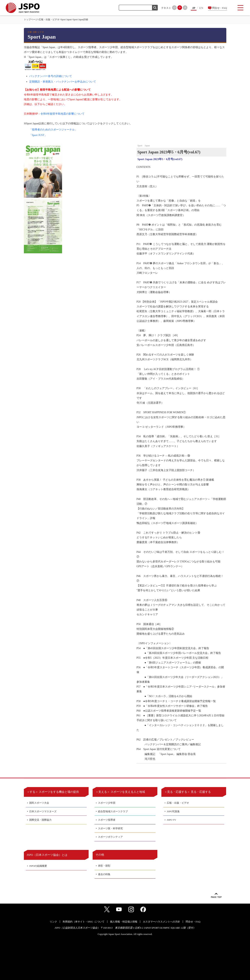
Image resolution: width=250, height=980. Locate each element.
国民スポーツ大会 (39, 803)
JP (194, 8)
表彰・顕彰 (104, 866)
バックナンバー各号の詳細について (51, 76)
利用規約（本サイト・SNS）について (84, 922)
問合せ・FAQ (220, 8)
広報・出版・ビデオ (49, 19)
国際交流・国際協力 (40, 820)
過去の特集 (104, 874)
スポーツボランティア (110, 837)
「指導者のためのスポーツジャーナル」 (53, 130)
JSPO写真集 (173, 811)
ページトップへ (216, 895)
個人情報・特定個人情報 (124, 922)
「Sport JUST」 (38, 135)
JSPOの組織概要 (38, 866)
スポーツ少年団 (107, 803)
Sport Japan (66, 19)
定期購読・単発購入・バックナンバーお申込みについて (63, 82)
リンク (53, 922)
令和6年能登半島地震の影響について (63, 114)
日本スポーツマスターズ (43, 811)
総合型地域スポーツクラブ (113, 811)
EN (201, 8)
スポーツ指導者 (107, 820)
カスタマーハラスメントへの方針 (161, 922)
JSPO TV (171, 820)
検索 (155, 8)
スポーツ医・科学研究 (110, 828)
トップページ (31, 19)
